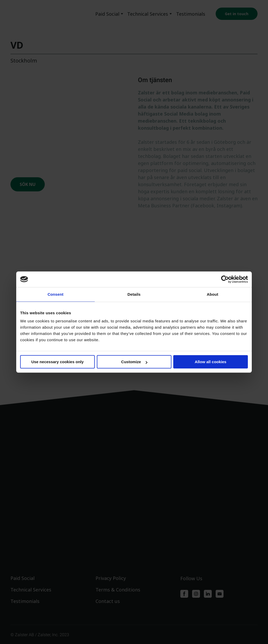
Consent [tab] (56, 294)
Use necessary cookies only (57, 362)
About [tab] (213, 294)
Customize (134, 362)
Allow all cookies (211, 362)
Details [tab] (134, 294)
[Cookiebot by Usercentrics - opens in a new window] (225, 279)
